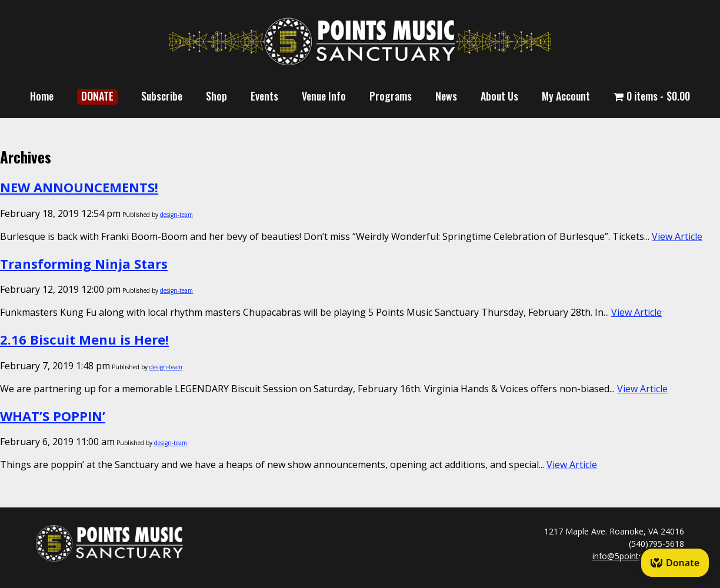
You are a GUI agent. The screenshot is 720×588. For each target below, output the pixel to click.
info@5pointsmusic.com (638, 556)
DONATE (97, 96)
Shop (216, 96)
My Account (566, 96)
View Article (677, 236)
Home (42, 96)
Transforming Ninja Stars (84, 263)
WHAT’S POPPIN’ (53, 416)
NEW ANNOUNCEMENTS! (79, 187)
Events (264, 96)
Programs (391, 96)
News (446, 96)
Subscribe (162, 96)
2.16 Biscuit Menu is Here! (84, 339)
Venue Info (324, 96)
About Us (499, 96)
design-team (176, 215)
